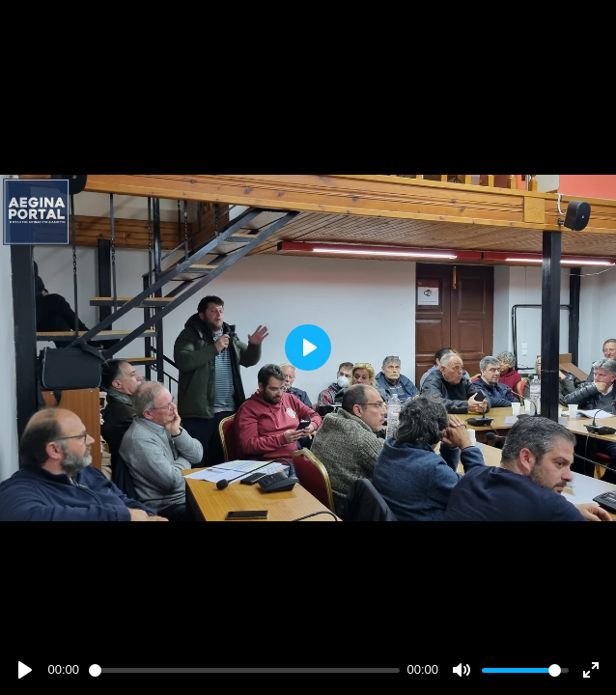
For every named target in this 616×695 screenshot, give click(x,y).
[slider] (244, 670)
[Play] (25, 670)
